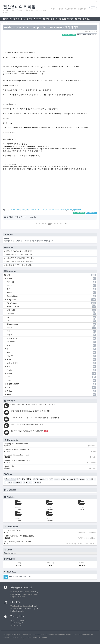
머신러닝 (52, 282)
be (14, 210)
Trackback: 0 (79, 213)
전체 (51, 275)
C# (52, 321)
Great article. (9, 467)
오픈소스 (52, 335)
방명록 (21, 623)
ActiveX (57, 479)
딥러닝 (52, 286)
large (28, 210)
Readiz (19, 594)
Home (53, 9)
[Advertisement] (50, 41)
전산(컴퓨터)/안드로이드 (87, 35)
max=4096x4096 (53, 210)
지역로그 (14, 623)
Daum (20, 592)
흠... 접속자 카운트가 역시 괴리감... (18, 265)
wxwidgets (44, 479)
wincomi (28, 609)
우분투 (76, 479)
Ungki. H (35, 609)
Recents (82, 9)
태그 (15, 620)
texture (63, 210)
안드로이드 (52, 310)
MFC (51, 479)
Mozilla (52, 370)
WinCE (36, 479)
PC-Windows (52, 303)
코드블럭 (90, 479)
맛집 (52, 377)
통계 (52, 289)
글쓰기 (19, 625)
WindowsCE (18, 482)
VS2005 (29, 482)
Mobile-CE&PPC (52, 307)
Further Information (17, 611)
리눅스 (52, 328)
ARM (39, 482)
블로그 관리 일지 (68, 19)
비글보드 (52, 356)
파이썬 (52, 293)
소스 (18, 479)
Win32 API (52, 314)
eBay (7, 23)
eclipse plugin (52, 338)
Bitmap (19, 210)
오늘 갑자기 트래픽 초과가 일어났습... (19, 262)
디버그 (10, 482)
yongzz (21, 609)
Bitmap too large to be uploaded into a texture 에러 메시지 (43, 27)
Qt (52, 317)
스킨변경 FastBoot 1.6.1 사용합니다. (19, 251)
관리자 (13, 625)
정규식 (63, 479)
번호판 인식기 (52, 363)
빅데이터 (8, 19)
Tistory (35, 592)
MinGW (82, 479)
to (68, 210)
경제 (79, 19)
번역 (47, 19)
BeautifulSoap (52, 296)
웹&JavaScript (52, 324)
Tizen (52, 345)
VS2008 (70, 479)
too (71, 210)
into (24, 210)
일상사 (55, 19)
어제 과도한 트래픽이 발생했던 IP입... (19, 258)
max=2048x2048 (38, 210)
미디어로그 (22, 620)
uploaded (77, 210)
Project (39, 19)
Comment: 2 (91, 213)
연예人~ (88, 19)
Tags (60, 9)
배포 (35, 482)
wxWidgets (52, 342)
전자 (52, 331)
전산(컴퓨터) (20, 19)
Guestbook (71, 9)
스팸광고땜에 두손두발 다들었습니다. (19, 255)
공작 (30, 19)
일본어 (52, 381)
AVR (52, 352)
